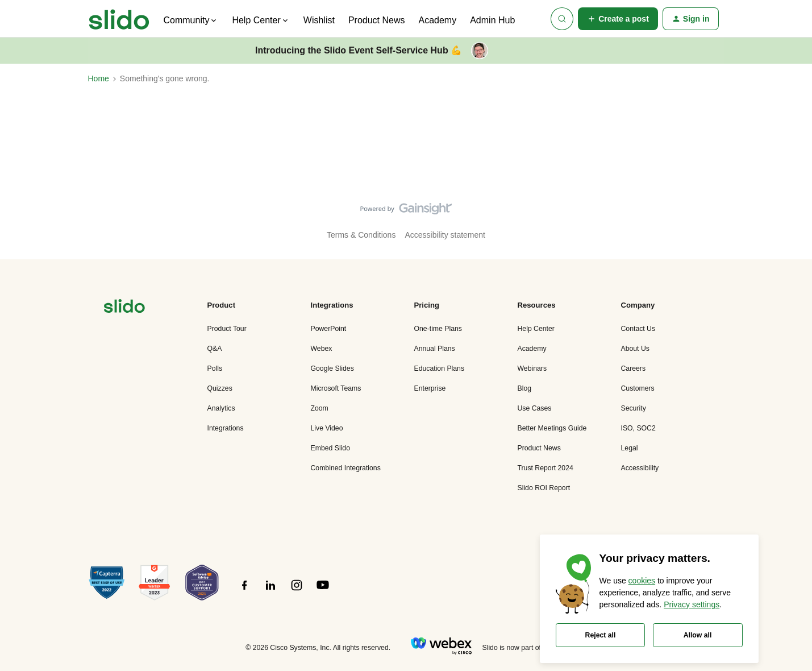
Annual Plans (435, 349)
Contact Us (638, 329)
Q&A (215, 349)
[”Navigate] (124, 308)
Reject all (601, 635)
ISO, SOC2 (638, 428)
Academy (437, 20)
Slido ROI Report (544, 488)
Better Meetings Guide (552, 428)
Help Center (536, 329)
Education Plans (440, 368)
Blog (525, 388)
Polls (215, 368)
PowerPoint (329, 329)
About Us (635, 349)
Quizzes (220, 388)
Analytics (221, 408)
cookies (642, 581)
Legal (630, 448)
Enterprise (430, 388)
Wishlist (319, 20)
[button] (618, 19)
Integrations (226, 428)
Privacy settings (692, 604)
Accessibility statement (445, 235)
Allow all (698, 635)
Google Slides (332, 368)
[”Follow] (244, 591)
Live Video (327, 428)
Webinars (532, 368)
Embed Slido (330, 448)
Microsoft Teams (336, 388)
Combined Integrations (346, 468)
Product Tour (227, 329)
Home (99, 78)
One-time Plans (438, 329)
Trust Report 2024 (546, 468)
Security (634, 408)
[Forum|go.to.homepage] (119, 19)
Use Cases (535, 408)
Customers (638, 388)
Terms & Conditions (361, 235)
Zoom (320, 408)
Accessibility (640, 468)
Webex (322, 349)
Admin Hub (492, 20)
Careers (634, 368)
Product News (377, 20)
